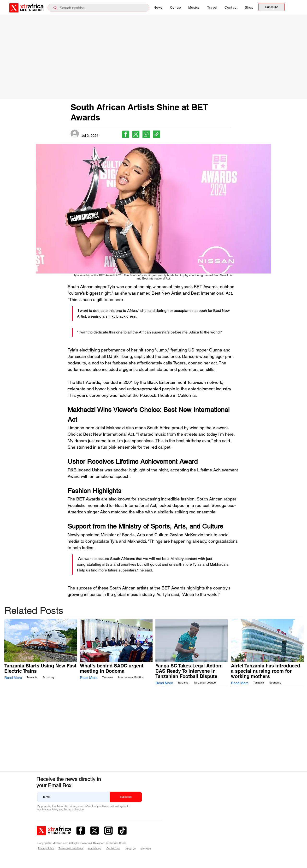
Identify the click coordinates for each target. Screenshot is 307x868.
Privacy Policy (50, 809)
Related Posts (34, 611)
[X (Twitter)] (136, 134)
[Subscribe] (272, 7)
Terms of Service (74, 809)
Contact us (113, 848)
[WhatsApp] (146, 134)
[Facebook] (126, 134)
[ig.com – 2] (108, 831)
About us (131, 849)
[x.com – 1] (94, 831)
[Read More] (15, 678)
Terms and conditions (71, 848)
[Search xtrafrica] (99, 8)
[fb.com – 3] (81, 831)
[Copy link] (156, 134)
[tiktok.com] (122, 831)
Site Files (146, 849)
